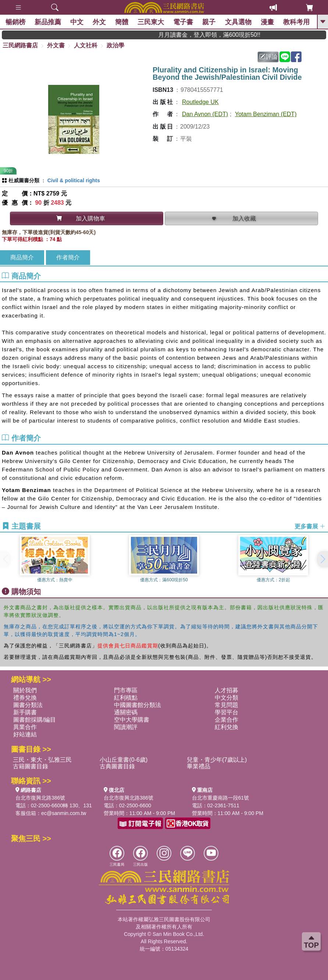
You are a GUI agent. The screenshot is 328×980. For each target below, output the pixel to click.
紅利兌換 (227, 727)
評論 (268, 57)
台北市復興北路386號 (40, 798)
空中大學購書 (132, 720)
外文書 (56, 45)
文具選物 (238, 22)
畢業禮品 (199, 766)
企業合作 (227, 720)
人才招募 (227, 690)
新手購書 (25, 712)
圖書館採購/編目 (35, 720)
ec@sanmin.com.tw (64, 813)
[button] (322, 559)
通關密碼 (126, 712)
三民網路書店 (20, 45)
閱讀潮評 (126, 727)
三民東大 (151, 22)
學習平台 (227, 712)
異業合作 (25, 727)
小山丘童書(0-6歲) (124, 760)
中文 (77, 22)
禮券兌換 (25, 698)
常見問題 (227, 705)
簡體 (122, 22)
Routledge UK (200, 102)
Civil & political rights (74, 180)
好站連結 (25, 734)
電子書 (183, 22)
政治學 (115, 45)
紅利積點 (126, 698)
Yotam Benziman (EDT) (266, 114)
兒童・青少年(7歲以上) (217, 760)
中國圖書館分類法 (138, 705)
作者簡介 (68, 257)
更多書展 (310, 526)
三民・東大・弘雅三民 (42, 760)
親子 (209, 22)
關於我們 (25, 690)
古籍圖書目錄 (31, 766)
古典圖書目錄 (117, 766)
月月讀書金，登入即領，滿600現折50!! (218, 35)
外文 (99, 22)
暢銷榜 (15, 22)
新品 (48, 22)
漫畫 (267, 22)
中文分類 (227, 698)
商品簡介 (22, 257)
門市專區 (126, 690)
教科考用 (296, 22)
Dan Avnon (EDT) (205, 114)
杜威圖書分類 (24, 180)
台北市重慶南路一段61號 (221, 798)
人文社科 (86, 45)
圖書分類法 (28, 705)
